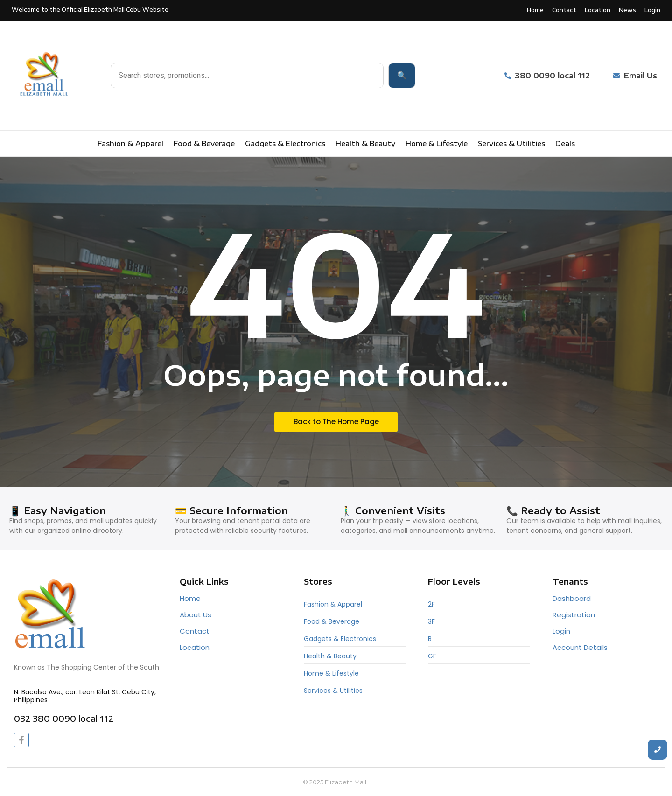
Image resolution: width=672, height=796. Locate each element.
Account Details (580, 647)
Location (195, 647)
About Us (196, 615)
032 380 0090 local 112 (64, 718)
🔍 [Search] (402, 75)
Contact (195, 631)
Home (190, 598)
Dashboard (572, 598)
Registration (574, 615)
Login (561, 631)
